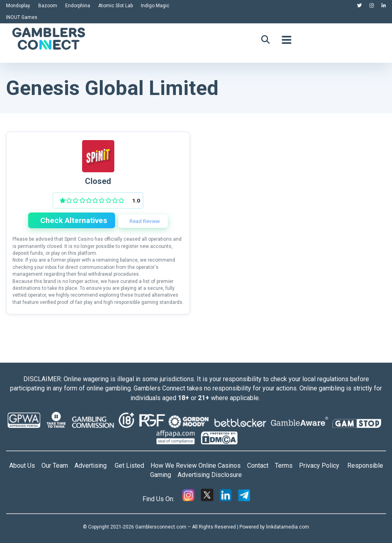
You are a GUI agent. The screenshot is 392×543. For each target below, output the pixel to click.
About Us (22, 466)
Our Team (55, 466)
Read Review (144, 221)
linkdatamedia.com (288, 527)
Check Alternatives (73, 220)
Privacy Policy (323, 466)
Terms (287, 466)
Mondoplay (18, 6)
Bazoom (48, 6)
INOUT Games (22, 17)
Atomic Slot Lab (116, 6)
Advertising (95, 466)
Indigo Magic (155, 6)
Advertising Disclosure (210, 475)
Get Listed (133, 466)
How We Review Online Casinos (199, 466)
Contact (261, 466)
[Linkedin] (226, 499)
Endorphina (78, 6)
